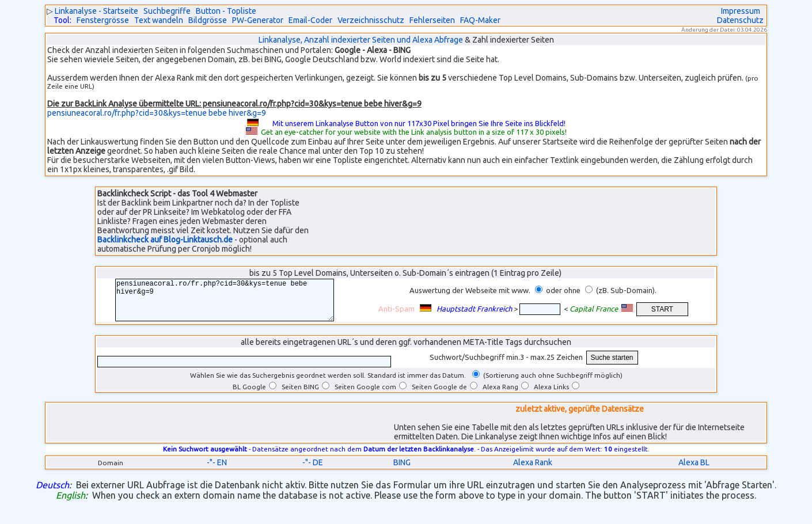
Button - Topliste (226, 11)
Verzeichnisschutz (371, 20)
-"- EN (217, 471)
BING (402, 471)
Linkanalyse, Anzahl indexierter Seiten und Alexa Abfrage (361, 40)
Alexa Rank (533, 471)
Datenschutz (740, 20)
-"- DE (313, 471)
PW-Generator (258, 20)
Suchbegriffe (167, 11)
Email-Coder (310, 20)
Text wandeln (159, 20)
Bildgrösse (208, 20)
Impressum (741, 11)
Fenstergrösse (103, 20)
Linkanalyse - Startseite (96, 11)
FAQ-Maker (480, 20)
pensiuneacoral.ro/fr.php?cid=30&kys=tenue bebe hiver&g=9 (157, 113)
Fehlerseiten (432, 20)
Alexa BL (694, 471)
